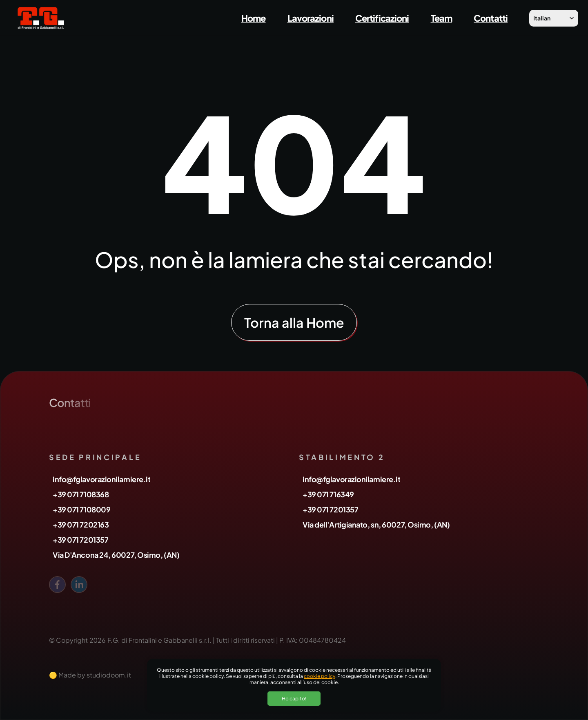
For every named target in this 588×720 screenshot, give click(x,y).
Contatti (491, 18)
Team (441, 18)
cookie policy (320, 676)
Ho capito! (294, 699)
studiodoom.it (109, 675)
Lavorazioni (311, 18)
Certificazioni (382, 18)
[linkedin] (79, 585)
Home (253, 18)
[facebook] (57, 585)
